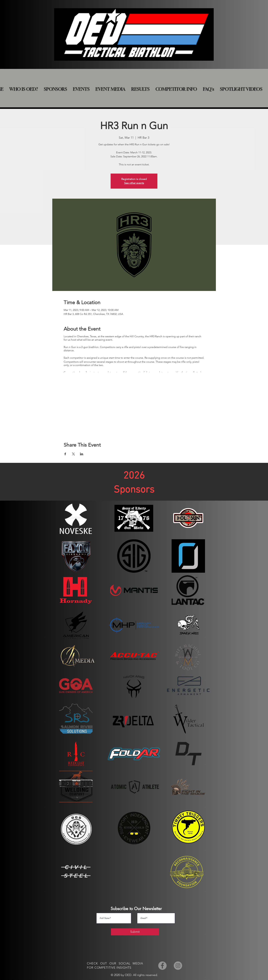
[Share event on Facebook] (65, 454)
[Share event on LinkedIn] (82, 454)
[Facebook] (162, 966)
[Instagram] (178, 966)
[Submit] (135, 932)
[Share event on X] (73, 454)
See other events (134, 183)
